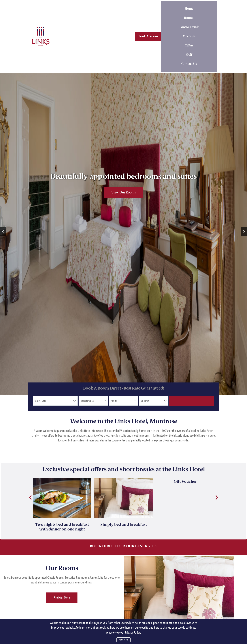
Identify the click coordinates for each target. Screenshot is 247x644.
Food (189, 27)
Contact (189, 64)
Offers (189, 46)
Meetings (189, 36)
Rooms (189, 18)
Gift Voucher (193, 470)
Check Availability (192, 401)
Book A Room (148, 37)
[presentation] (19, 487)
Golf (189, 55)
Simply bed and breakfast (124, 518)
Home (189, 9)
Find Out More (62, 589)
